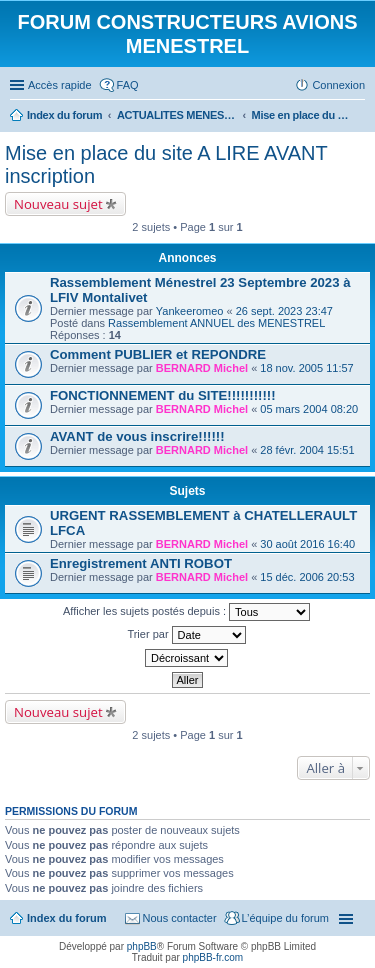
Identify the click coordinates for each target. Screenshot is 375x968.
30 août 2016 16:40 (307, 544)
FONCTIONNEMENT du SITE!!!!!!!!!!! (163, 395)
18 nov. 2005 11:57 (306, 368)
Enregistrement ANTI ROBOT (141, 563)
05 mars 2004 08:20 (309, 409)
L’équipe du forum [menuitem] (285, 918)
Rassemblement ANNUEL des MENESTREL (216, 323)
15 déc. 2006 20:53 (307, 577)
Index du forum (66, 918)
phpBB (142, 946)
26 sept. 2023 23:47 (284, 311)
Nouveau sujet (58, 204)
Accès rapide (60, 85)
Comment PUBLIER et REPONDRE (158, 354)
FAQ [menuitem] (128, 85)
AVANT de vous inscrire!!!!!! (137, 436)
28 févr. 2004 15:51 (307, 450)
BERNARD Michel (202, 368)
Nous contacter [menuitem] (180, 918)
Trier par (186, 635)
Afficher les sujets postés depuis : (186, 612)
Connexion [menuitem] (338, 85)
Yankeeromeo (190, 311)
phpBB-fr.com (213, 957)
